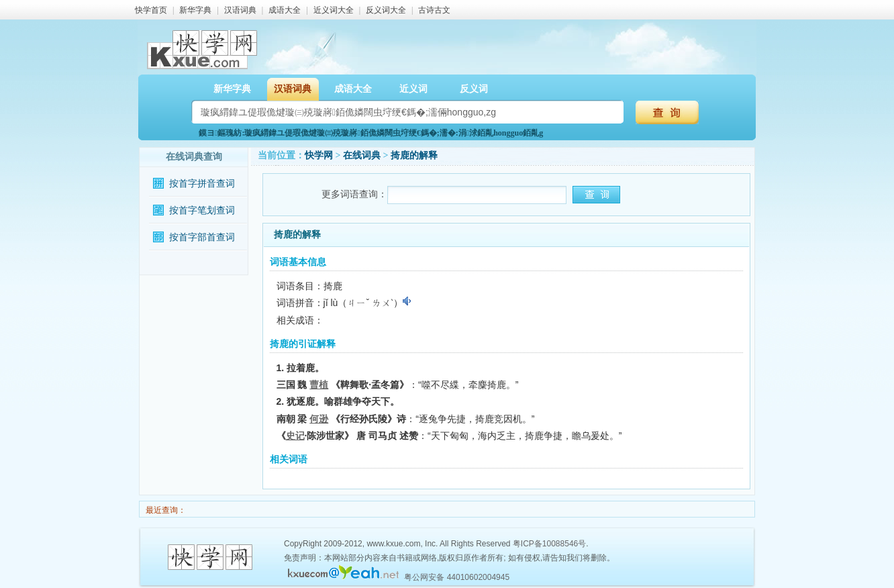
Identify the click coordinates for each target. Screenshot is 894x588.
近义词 (413, 89)
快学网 (319, 155)
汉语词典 (240, 10)
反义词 (474, 89)
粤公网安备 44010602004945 (457, 577)
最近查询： (165, 510)
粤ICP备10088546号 (549, 544)
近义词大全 (334, 10)
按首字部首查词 (202, 237)
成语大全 (285, 10)
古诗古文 (434, 10)
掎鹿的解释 (414, 155)
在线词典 (362, 155)
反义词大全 (386, 10)
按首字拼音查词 (202, 184)
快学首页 (151, 10)
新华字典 (195, 10)
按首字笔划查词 (202, 210)
